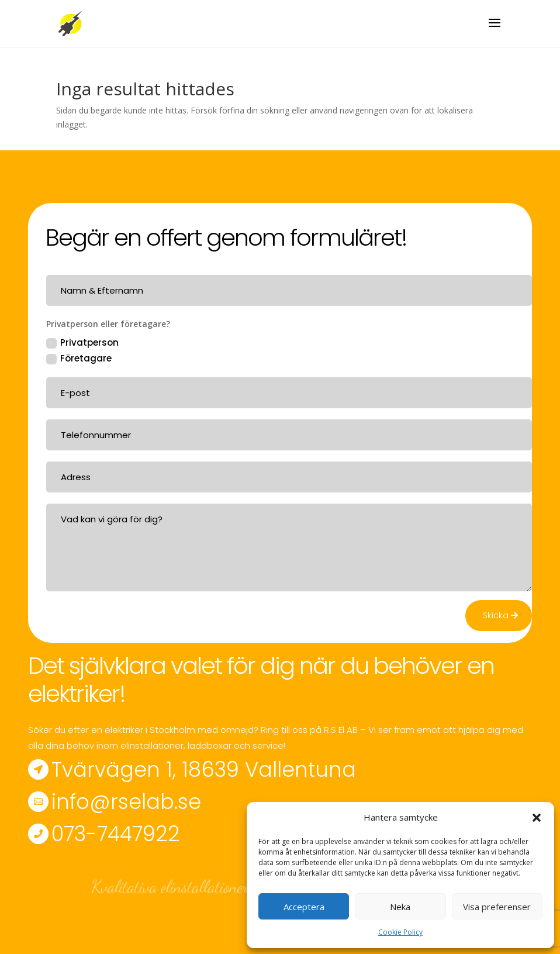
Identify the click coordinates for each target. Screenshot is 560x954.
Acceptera (304, 907)
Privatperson (82, 342)
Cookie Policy (400, 932)
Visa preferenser (497, 907)
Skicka (496, 615)
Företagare (79, 358)
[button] (537, 818)
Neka (400, 907)
